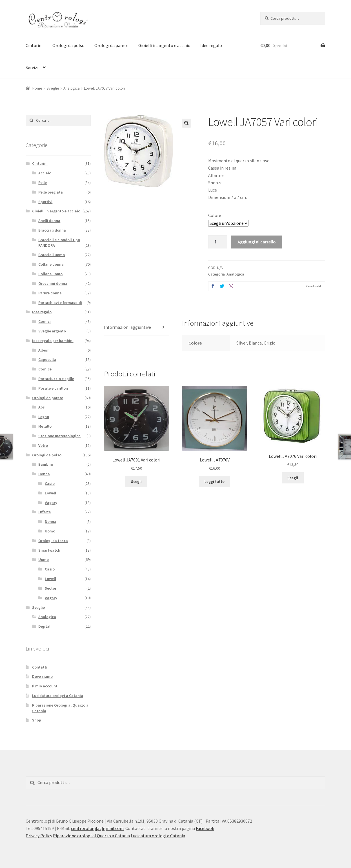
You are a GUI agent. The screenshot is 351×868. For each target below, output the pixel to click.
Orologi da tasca (53, 541)
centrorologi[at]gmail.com (97, 828)
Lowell (50, 493)
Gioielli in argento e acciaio (164, 45)
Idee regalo (211, 45)
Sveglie (53, 88)
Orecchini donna (53, 283)
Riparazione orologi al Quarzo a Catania (91, 836)
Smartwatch (49, 550)
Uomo (50, 531)
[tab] (136, 328)
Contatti (40, 667)
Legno (44, 417)
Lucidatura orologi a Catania (58, 696)
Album (44, 350)
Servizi (32, 67)
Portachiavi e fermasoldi (60, 303)
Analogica (72, 88)
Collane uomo (50, 274)
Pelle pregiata (51, 192)
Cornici (45, 321)
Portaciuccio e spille (56, 379)
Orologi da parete (111, 45)
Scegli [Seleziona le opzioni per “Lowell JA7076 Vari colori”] (293, 478)
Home (37, 88)
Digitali (45, 626)
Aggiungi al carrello (257, 242)
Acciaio (45, 173)
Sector (51, 588)
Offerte (45, 512)
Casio (50, 483)
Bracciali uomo (52, 255)
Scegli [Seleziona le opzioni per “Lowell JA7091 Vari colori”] (136, 481)
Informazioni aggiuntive (127, 327)
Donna (44, 474)
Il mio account (45, 686)
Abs (42, 407)
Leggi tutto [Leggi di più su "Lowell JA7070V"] (215, 481)
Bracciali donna (52, 230)
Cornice (45, 369)
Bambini (46, 464)
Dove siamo (42, 676)
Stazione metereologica (59, 436)
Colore (215, 215)
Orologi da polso (68, 45)
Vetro (43, 445)
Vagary (51, 503)
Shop (37, 720)
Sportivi (45, 202)
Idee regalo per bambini (53, 341)
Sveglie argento (52, 331)
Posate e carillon (53, 388)
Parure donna (50, 293)
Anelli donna (49, 221)
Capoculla (47, 359)
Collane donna (51, 264)
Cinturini (34, 45)
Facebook (205, 828)
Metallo (45, 426)
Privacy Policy (39, 836)
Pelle (43, 183)
